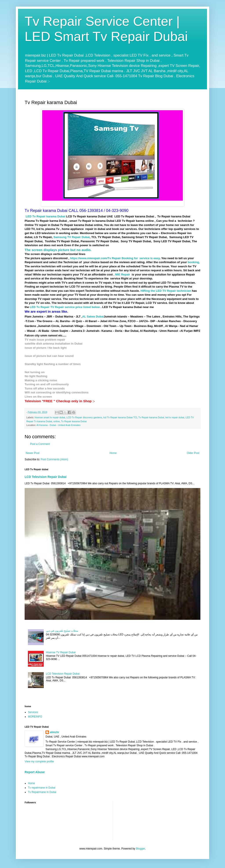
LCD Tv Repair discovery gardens (84, 417)
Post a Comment (40, 444)
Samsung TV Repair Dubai (72, 237)
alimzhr (54, 732)
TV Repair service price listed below (75, 307)
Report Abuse (35, 772)
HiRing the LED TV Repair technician (166, 291)
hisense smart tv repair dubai (50, 417)
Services (33, 712)
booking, (194, 262)
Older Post (193, 453)
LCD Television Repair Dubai (46, 477)
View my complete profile (39, 762)
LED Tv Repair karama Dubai (45, 216)
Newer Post (33, 453)
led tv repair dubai (175, 417)
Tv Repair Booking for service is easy (134, 258)
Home (113, 453)
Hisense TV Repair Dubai (61, 652)
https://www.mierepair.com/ (89, 258)
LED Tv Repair (40, 307)
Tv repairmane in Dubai (42, 788)
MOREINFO (35, 717)
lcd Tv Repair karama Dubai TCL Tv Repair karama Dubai (134, 417)
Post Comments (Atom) (54, 459)
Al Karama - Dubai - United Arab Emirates (58, 425)
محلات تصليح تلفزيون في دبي (62, 631)
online (57, 421)
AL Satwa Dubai (93, 317)
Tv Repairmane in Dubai (42, 792)
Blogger (141, 849)
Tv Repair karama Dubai (74, 421)
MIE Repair (122, 274)
